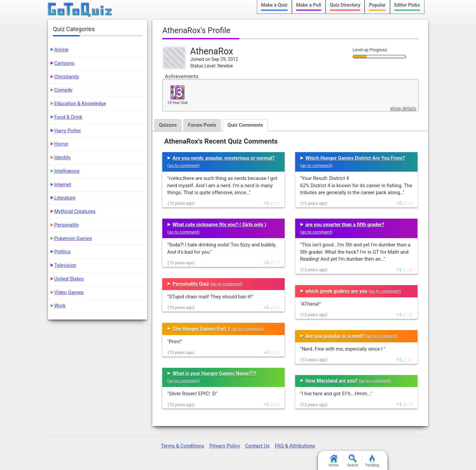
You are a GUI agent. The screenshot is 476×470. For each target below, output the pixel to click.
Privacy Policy (224, 446)
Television (65, 265)
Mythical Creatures (75, 211)
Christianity (67, 77)
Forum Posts (202, 125)
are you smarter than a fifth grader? (345, 225)
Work (60, 306)
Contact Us (258, 446)
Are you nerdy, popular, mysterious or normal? (224, 158)
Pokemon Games (73, 238)
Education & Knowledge (80, 104)
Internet (63, 185)
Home (334, 461)
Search (353, 461)
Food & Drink (68, 117)
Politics (62, 252)
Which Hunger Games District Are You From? (355, 158)
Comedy (63, 90)
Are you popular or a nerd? (335, 336)
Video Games (69, 292)
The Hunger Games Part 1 (201, 329)
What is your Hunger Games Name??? (214, 373)
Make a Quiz (274, 5)
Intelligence (67, 171)
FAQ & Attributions (295, 446)
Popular (377, 5)
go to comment (184, 166)
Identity (62, 157)
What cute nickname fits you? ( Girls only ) (219, 225)
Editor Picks (407, 5)
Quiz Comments (245, 125)
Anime (61, 50)
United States (69, 279)
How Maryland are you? (332, 381)
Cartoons (64, 63)
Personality (66, 225)
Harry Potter (68, 131)
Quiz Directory (345, 5)
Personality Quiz (191, 284)
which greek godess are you (336, 291)
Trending (372, 461)
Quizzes (168, 125)
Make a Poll (309, 5)
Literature (65, 198)
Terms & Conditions (183, 446)
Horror (61, 144)
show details (403, 108)
